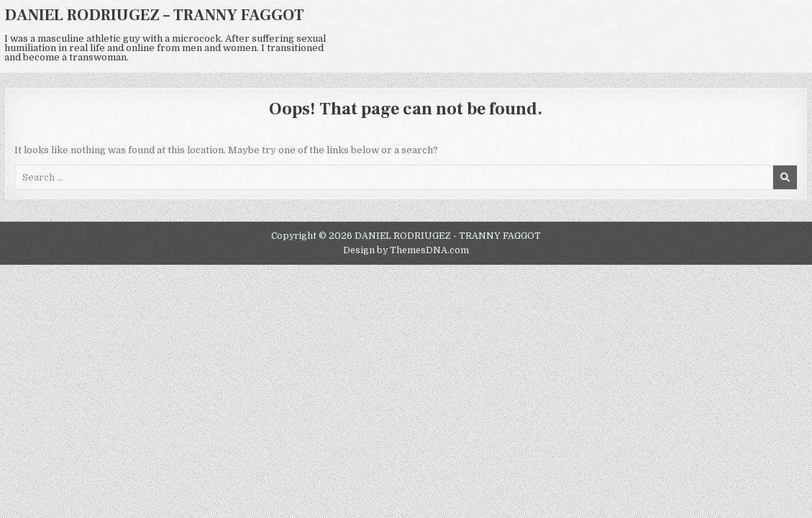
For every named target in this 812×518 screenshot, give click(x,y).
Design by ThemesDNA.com (406, 250)
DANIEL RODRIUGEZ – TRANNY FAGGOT (154, 15)
